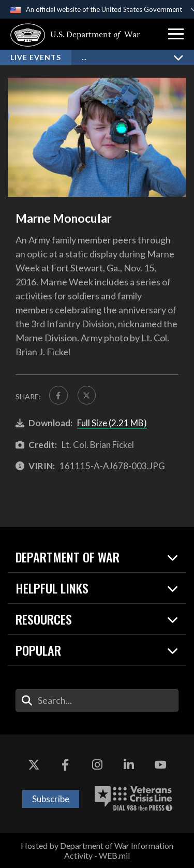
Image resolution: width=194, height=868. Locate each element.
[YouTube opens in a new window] (160, 765)
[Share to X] (87, 395)
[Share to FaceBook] (58, 395)
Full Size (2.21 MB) (112, 423)
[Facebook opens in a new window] (65, 765)
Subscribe (51, 799)
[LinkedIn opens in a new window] (129, 765)
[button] (176, 34)
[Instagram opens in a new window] (97, 765)
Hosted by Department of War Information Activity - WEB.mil (97, 850)
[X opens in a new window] (34, 765)
